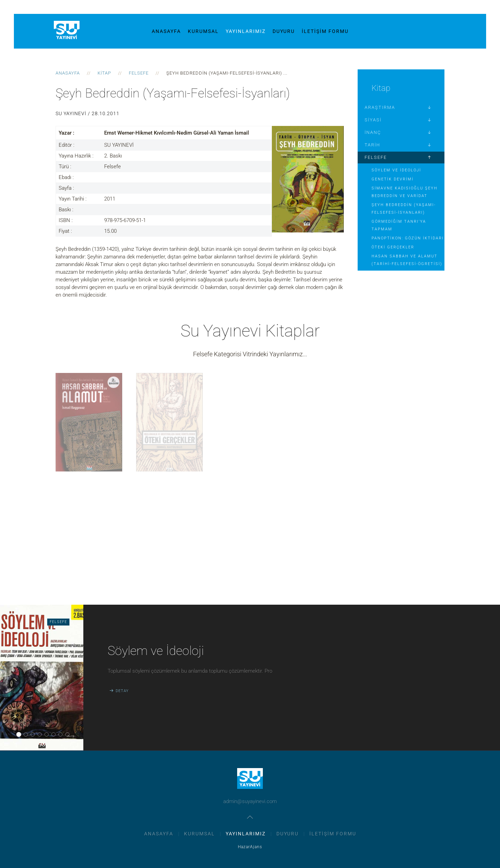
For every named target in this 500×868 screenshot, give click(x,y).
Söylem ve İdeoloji (396, 170)
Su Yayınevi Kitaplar (250, 331)
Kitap (104, 73)
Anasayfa (166, 31)
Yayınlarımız (246, 31)
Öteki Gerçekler (393, 247)
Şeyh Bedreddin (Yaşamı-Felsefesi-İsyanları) (404, 209)
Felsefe (139, 73)
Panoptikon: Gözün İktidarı (408, 238)
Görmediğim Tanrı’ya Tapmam (399, 225)
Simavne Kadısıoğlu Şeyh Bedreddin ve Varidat (405, 192)
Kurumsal (203, 31)
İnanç (373, 132)
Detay (122, 691)
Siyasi (373, 120)
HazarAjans (250, 847)
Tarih (372, 145)
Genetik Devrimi (393, 179)
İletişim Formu (325, 31)
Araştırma (380, 107)
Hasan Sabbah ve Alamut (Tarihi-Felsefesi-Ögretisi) (407, 260)
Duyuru (284, 31)
